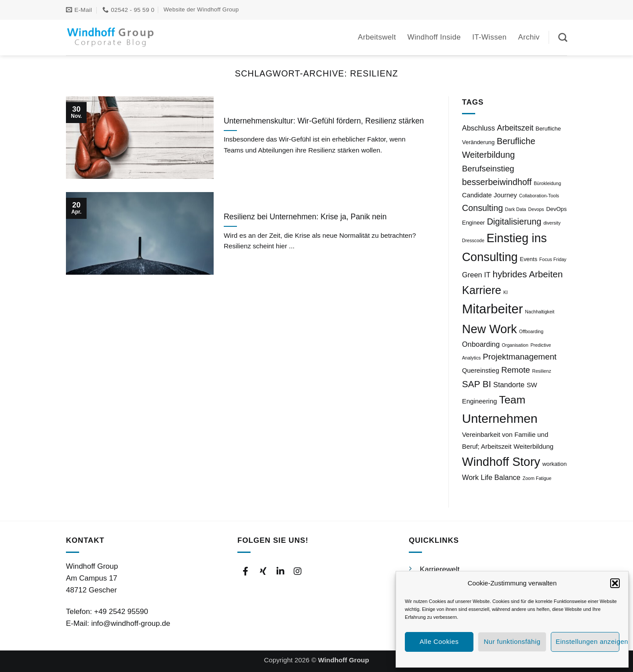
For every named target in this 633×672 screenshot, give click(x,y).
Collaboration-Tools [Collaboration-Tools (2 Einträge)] (539, 196)
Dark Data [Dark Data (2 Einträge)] (516, 209)
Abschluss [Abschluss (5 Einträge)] (478, 128)
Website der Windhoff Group (201, 9)
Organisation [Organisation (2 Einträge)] (515, 345)
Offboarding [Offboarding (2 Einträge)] (531, 331)
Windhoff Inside (434, 37)
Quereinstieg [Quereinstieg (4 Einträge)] (480, 371)
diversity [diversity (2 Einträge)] (552, 223)
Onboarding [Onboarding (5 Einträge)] (481, 344)
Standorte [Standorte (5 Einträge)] (509, 385)
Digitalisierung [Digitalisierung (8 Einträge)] (514, 222)
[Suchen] (563, 37)
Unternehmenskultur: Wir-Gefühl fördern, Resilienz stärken (324, 121)
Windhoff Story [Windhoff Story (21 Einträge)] (501, 462)
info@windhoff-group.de (131, 623)
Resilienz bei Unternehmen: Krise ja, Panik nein (305, 217)
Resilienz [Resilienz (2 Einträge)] (541, 371)
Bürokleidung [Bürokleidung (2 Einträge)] (547, 183)
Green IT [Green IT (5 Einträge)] (476, 275)
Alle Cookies (439, 641)
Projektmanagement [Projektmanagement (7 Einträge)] (520, 357)
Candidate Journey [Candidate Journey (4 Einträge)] (489, 195)
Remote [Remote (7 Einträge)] (516, 370)
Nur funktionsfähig (512, 641)
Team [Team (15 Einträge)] (512, 400)
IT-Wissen (489, 37)
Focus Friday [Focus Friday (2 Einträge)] (553, 259)
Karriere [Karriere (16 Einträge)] (482, 290)
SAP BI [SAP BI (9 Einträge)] (477, 384)
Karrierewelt (440, 569)
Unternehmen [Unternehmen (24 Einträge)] (500, 418)
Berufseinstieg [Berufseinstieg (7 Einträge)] (488, 169)
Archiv (529, 37)
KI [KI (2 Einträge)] (506, 292)
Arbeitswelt (377, 37)
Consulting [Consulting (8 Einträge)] (482, 208)
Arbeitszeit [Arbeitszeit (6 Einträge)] (515, 128)
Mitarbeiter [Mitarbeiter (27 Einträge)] (493, 309)
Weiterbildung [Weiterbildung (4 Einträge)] (533, 447)
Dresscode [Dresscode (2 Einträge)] (473, 240)
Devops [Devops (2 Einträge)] (536, 209)
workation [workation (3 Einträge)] (555, 464)
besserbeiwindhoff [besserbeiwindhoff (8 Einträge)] (497, 182)
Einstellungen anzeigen (588, 641)
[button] (615, 583)
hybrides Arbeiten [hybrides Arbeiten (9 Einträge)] (528, 274)
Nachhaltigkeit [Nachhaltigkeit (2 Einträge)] (540, 312)
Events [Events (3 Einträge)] (528, 259)
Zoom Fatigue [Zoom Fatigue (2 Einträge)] (537, 478)
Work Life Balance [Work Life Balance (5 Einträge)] (491, 477)
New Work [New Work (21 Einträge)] (489, 329)
